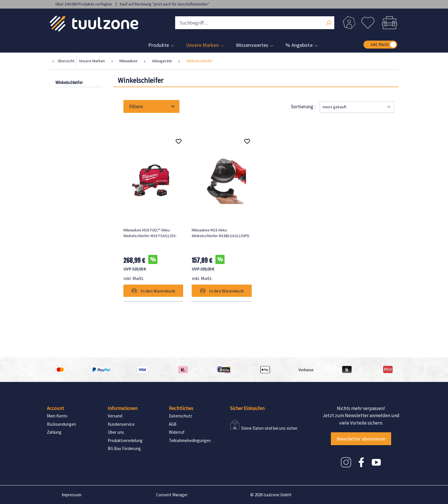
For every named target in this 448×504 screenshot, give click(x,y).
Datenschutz (181, 416)
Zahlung (54, 432)
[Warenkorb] (388, 23)
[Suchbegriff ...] (255, 23)
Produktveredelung (125, 440)
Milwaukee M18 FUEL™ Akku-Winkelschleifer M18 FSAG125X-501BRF (150, 233)
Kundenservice (121, 424)
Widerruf (177, 432)
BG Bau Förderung (124, 448)
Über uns (116, 432)
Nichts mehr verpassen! (361, 408)
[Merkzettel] (368, 23)
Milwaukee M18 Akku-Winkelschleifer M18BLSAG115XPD (221, 233)
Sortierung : (304, 106)
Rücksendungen (61, 424)
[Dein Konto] (349, 23)
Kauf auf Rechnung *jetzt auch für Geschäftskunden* (164, 4)
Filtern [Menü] (152, 106)
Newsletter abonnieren (361, 439)
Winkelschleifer (69, 82)
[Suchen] (329, 23)
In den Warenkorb (153, 291)
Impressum (72, 495)
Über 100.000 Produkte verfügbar (84, 4)
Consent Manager (172, 495)
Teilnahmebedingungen (190, 440)
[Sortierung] (357, 107)
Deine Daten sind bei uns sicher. (270, 428)
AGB (173, 424)
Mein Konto (57, 416)
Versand (115, 416)
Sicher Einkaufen (247, 408)
